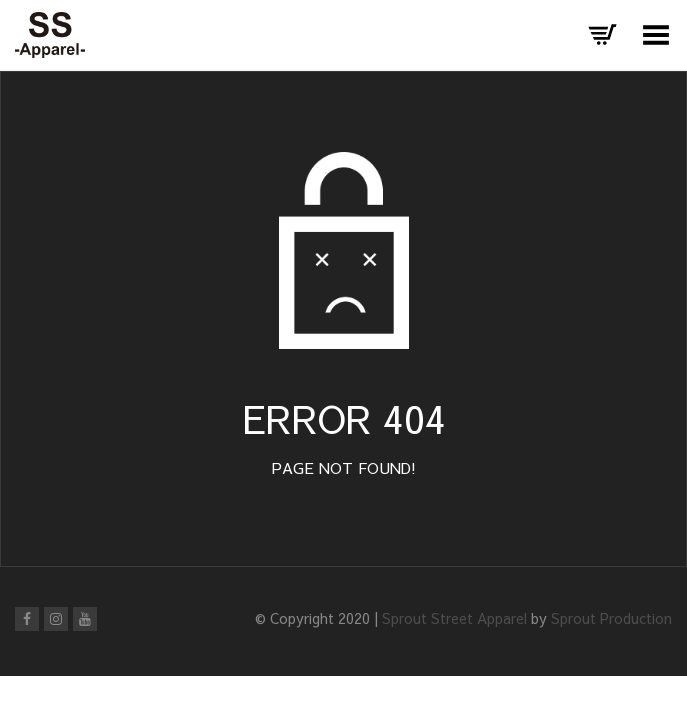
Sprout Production (611, 618)
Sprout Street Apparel (454, 618)
